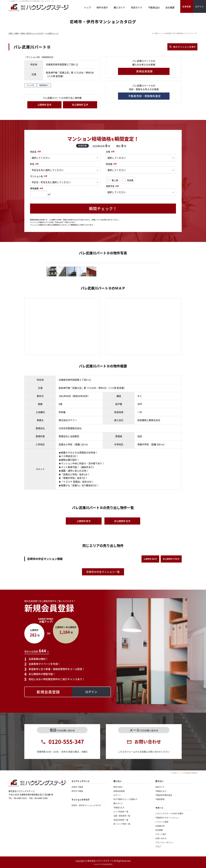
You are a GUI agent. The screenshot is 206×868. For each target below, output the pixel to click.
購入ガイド (119, 7)
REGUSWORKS (108, 864)
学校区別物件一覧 (121, 820)
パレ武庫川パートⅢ (52, 33)
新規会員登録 (119, 791)
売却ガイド (137, 7)
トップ (87, 7)
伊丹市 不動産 (77, 791)
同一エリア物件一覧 (122, 824)
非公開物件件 (80, 105)
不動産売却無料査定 (164, 795)
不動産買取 (160, 799)
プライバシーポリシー (165, 842)
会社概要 (170, 7)
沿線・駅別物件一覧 (122, 816)
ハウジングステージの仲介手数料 (169, 813)
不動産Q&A (154, 7)
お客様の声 (160, 826)
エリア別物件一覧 (121, 812)
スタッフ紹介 (161, 834)
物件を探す (102, 7)
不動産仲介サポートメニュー (167, 818)
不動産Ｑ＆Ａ (119, 807)
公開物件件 (44, 105)
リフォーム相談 (162, 822)
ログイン (117, 795)
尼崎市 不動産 (14, 33)
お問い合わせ (161, 838)
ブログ (158, 846)
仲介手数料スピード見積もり (126, 799)
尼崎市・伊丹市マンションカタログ (32, 33)
